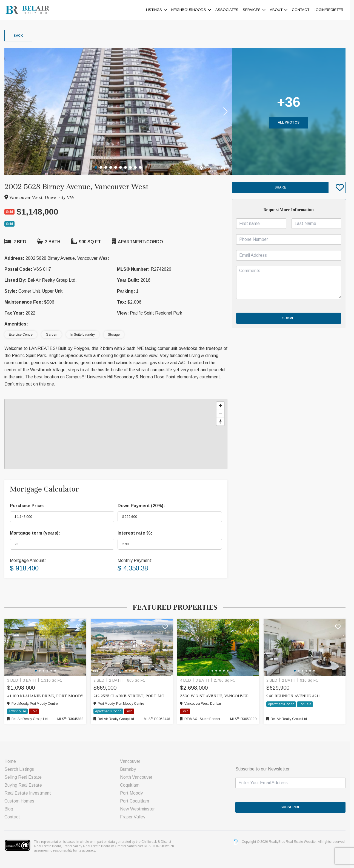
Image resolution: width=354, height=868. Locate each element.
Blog (10, 809)
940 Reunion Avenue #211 (295, 696)
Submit (291, 318)
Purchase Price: (29, 506)
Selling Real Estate (25, 777)
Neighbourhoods (191, 10)
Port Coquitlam (136, 801)
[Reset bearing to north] (223, 422)
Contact (303, 10)
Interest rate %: (137, 533)
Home (12, 761)
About (279, 10)
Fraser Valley (135, 817)
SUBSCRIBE (293, 807)
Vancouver (132, 761)
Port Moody (133, 793)
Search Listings (21, 769)
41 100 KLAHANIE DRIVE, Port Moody (47, 696)
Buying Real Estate (25, 785)
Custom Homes (21, 801)
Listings (156, 10)
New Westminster (139, 809)
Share (282, 187)
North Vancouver (138, 777)
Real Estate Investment (29, 793)
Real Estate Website (304, 842)
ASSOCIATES (229, 10)
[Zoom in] (223, 406)
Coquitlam (132, 785)
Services (254, 10)
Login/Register (331, 10)
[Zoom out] (223, 414)
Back (20, 36)
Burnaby (130, 769)
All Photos (291, 122)
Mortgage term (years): (37, 533)
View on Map (215, 168)
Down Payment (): (143, 506)
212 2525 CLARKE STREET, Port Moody (134, 696)
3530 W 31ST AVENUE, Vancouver (216, 696)
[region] (118, 434)
